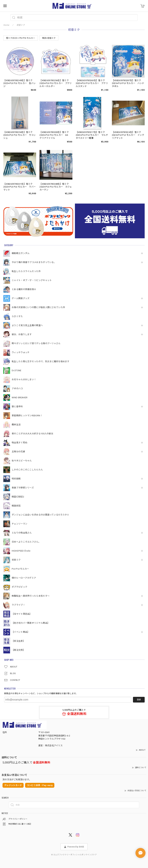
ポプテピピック (19, 587)
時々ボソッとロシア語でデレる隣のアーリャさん (36, 343)
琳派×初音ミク (49, 38)
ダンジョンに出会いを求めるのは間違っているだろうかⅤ (40, 515)
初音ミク (16, 560)
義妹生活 (16, 425)
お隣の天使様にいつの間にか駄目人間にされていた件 (38, 307)
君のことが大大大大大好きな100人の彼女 (32, 434)
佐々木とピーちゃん (22, 461)
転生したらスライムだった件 (26, 271)
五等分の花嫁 (18, 452)
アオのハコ (17, 388)
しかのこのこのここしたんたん (27, 470)
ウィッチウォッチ (21, 352)
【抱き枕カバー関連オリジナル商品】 (31, 623)
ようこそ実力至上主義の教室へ (27, 325)
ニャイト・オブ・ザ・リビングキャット (32, 280)
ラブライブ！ (18, 605)
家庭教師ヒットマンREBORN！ (27, 416)
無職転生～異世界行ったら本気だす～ (31, 596)
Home (6, 25)
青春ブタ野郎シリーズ (23, 488)
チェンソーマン (19, 524)
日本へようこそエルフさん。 (26, 542)
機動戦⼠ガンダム (21, 253)
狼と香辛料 (17, 407)
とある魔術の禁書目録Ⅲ (25, 289)
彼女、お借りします (22, 334)
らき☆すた (17, 316)
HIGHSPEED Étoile (21, 551)
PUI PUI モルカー (20, 569)
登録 (139, 700)
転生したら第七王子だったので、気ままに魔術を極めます (41, 361)
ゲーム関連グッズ (21, 298)
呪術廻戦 (16, 479)
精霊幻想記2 (18, 497)
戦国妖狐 (16, 506)
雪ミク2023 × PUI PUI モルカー (21, 38)
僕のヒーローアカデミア (24, 578)
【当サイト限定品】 (22, 614)
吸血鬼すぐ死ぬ (19, 443)
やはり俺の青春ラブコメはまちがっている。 (34, 262)
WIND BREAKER (20, 398)
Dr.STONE (16, 370)
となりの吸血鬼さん (22, 533)
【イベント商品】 (21, 632)
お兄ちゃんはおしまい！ (24, 379)
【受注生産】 (18, 641)
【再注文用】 (18, 650)
